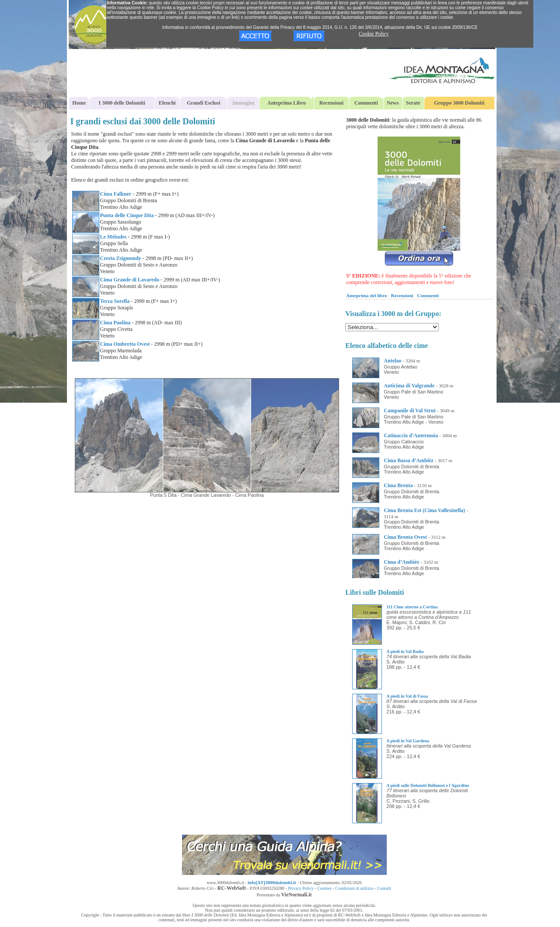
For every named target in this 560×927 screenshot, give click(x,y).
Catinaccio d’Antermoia (411, 435)
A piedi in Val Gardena (408, 741)
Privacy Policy (301, 888)
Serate (413, 103)
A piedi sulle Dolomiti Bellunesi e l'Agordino (428, 785)
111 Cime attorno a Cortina (412, 607)
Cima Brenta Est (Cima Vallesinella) (424, 510)
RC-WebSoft (232, 888)
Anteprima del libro (366, 295)
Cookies (324, 888)
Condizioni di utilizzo (354, 888)
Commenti (366, 103)
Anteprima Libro (287, 103)
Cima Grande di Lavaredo (130, 280)
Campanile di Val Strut (409, 411)
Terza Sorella (115, 301)
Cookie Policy (374, 34)
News (393, 103)
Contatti (384, 888)
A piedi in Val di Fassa (407, 696)
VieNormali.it (297, 895)
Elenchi (167, 103)
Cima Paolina (115, 323)
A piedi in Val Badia (405, 651)
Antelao (392, 361)
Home (79, 103)
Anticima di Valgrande (409, 386)
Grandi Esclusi (203, 103)
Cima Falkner (116, 194)
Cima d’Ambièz (401, 562)
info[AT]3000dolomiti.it (272, 882)
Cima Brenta (398, 485)
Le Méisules (114, 237)
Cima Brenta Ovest (405, 537)
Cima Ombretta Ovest (125, 344)
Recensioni (331, 103)
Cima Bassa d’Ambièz (408, 460)
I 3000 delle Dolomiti (122, 103)
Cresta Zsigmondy (121, 258)
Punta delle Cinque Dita (127, 215)
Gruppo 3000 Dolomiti (459, 103)
